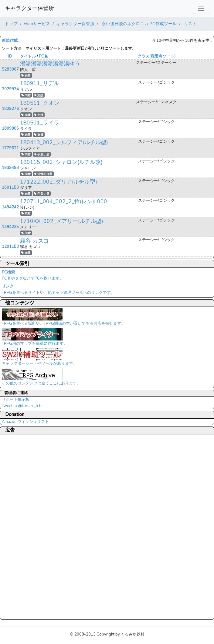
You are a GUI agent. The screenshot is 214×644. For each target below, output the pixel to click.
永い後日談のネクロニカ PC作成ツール (139, 24)
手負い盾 (42, 154)
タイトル (28, 56)
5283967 (10, 69)
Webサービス (37, 24)
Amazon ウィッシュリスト (25, 422)
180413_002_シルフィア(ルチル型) (64, 142)
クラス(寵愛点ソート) (156, 56)
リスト (190, 24)
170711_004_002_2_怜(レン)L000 (64, 201)
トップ (11, 24)
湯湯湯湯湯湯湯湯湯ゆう (50, 64)
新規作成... (11, 41)
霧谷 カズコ (34, 241)
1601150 (10, 188)
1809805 (10, 128)
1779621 (10, 148)
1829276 (10, 109)
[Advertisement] (26, 527)
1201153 (10, 247)
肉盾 (26, 76)
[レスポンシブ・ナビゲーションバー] (201, 8)
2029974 (10, 89)
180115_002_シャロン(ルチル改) (61, 162)
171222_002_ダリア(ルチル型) (59, 182)
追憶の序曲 (43, 174)
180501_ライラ (40, 123)
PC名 (43, 56)
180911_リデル (40, 83)
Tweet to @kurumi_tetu (22, 406)
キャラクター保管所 (29, 8)
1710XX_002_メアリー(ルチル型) (62, 221)
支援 (39, 95)
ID (10, 56)
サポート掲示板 (16, 400)
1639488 (10, 168)
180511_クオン (40, 103)
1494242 (10, 207)
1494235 (10, 227)
